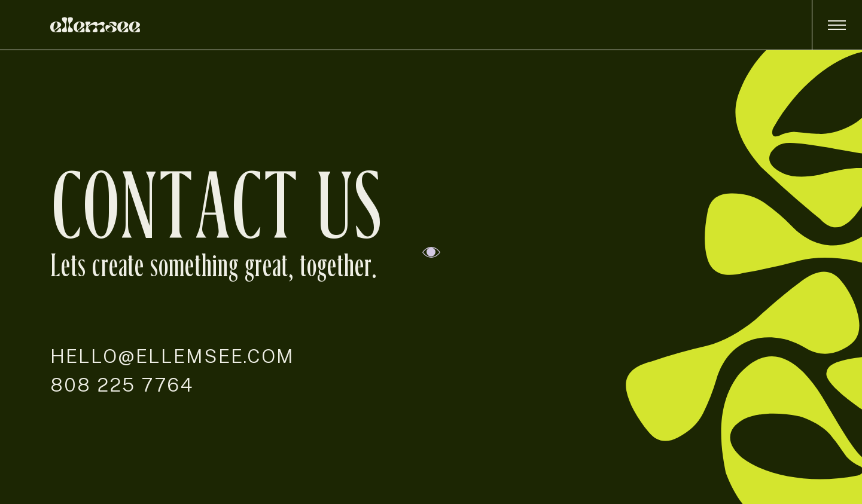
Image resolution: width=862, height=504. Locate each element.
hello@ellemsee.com (172, 356)
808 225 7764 (122, 385)
